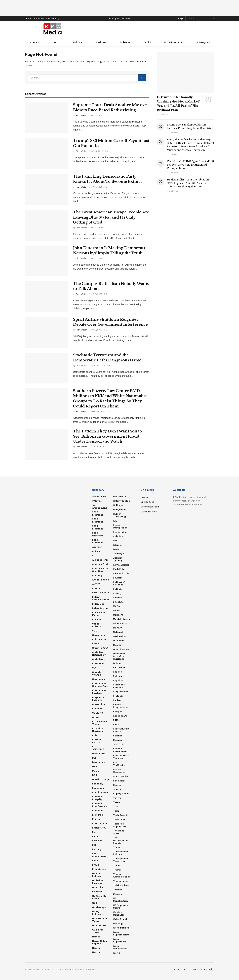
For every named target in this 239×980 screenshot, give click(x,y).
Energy (96, 819)
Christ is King (100, 648)
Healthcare (119, 497)
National (118, 632)
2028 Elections (98, 541)
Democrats (99, 762)
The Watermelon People (120, 840)
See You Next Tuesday (121, 757)
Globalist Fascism (98, 882)
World (117, 953)
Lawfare (118, 578)
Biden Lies (98, 604)
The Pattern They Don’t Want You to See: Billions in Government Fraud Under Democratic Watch (107, 436)
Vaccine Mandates (119, 913)
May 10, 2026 (96, 228)
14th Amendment (99, 506)
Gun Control (99, 925)
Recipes (118, 711)
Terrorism (119, 819)
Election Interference (100, 805)
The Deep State (119, 832)
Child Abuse (99, 639)
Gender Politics (97, 875)
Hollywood (119, 509)
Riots (116, 724)
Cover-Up (98, 708)
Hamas (96, 937)
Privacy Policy (52, 19)
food (95, 860)
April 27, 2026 (97, 366)
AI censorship (100, 560)
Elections (98, 810)
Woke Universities (120, 947)
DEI (94, 758)
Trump (117, 870)
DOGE (96, 771)
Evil (94, 832)
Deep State (99, 754)
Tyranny (118, 890)
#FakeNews (99, 497)
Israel (116, 549)
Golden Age (99, 907)
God (95, 903)
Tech (146, 42)
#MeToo (97, 501)
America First (100, 564)
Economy (98, 784)
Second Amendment (120, 750)
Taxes (117, 802)
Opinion (118, 663)
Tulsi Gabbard (121, 885)
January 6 (119, 553)
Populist (118, 680)
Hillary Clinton (121, 501)
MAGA (116, 606)
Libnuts (118, 598)
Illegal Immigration (120, 526)
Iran (115, 541)
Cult (95, 735)
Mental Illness (121, 619)
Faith (95, 836)
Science (125, 42)
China (95, 644)
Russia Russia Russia (121, 730)
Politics (117, 672)
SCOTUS (118, 744)
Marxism (118, 615)
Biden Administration (101, 598)
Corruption (99, 704)
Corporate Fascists (98, 699)
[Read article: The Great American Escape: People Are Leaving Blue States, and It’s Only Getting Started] (46, 225)
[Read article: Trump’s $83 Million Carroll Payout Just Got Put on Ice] (46, 154)
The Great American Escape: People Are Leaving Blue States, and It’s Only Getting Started (111, 217)
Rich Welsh (82, 115)
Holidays (118, 505)
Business (97, 619)
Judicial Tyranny (118, 559)
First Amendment (99, 855)
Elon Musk (98, 815)
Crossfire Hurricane (98, 730)
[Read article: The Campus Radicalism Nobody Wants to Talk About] (46, 297)
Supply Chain (121, 794)
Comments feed (150, 507)
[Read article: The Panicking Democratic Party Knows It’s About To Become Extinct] (46, 189)
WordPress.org (149, 512)
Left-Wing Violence (119, 583)
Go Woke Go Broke (99, 897)
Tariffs (117, 798)
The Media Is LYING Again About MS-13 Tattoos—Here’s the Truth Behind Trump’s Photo (190, 165)
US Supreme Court (120, 906)
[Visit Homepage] (53, 29)
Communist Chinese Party (100, 685)
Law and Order (122, 573)
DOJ (95, 775)
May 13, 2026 (96, 151)
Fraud (96, 865)
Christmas (98, 663)
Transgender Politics (121, 853)
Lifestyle (202, 42)
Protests (118, 696)
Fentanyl (97, 849)
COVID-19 (98, 713)
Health (96, 948)
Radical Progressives (121, 706)
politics (117, 676)
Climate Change (97, 673)
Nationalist (119, 636)
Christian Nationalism (99, 653)
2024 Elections (98, 527)
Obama (117, 645)
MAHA (116, 610)
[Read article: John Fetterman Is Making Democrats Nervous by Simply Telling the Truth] (46, 261)
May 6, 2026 (96, 258)
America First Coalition (100, 570)
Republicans (120, 716)
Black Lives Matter (99, 614)
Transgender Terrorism (121, 860)
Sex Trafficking (119, 764)
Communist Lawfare (99, 692)
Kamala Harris (121, 565)
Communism (100, 679)
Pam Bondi (119, 667)
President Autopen (119, 686)
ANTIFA (96, 584)
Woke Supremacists (121, 933)
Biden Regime (100, 608)
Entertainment (173, 42)
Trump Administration (122, 875)
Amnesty (97, 575)
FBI (94, 845)
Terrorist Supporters (120, 825)
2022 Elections (98, 520)
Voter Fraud (120, 919)
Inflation (118, 536)
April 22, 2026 (97, 411)
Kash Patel (119, 569)
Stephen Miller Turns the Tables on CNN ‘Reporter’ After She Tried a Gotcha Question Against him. (188, 183)
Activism (97, 551)
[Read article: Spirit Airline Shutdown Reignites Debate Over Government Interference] (46, 332)
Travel (117, 865)
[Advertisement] (119, 7)
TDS (116, 806)
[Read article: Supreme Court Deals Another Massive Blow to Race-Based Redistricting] (46, 118)
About (28, 19)
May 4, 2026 (96, 294)
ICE (115, 521)
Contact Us (38, 19)
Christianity (99, 659)
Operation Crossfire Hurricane (119, 656)
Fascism (97, 841)
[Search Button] (212, 19)
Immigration (120, 532)
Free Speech (100, 869)
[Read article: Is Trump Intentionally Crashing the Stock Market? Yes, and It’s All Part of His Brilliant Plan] (185, 72)
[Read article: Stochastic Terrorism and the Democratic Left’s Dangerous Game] (46, 368)
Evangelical (99, 828)
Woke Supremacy (120, 940)
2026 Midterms (98, 534)
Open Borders (121, 649)
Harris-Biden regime (100, 942)
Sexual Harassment (120, 771)
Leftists (118, 589)
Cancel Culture (97, 625)
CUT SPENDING (98, 748)
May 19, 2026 (96, 115)
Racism (117, 700)
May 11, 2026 (96, 187)
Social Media (120, 776)
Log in (144, 497)
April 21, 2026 (97, 447)
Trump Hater (120, 881)
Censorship (99, 635)
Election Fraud (101, 792)
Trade (116, 847)
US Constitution (120, 900)
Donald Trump (100, 779)
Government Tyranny (100, 920)
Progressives (121, 692)
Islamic (117, 545)
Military (117, 628)
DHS (95, 766)
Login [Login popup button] (180, 19)
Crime (96, 717)
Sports (117, 785)
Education (98, 788)
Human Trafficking (119, 515)
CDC (95, 631)
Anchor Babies (100, 580)
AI (93, 555)
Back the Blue (100, 593)
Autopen (97, 588)
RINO (116, 720)
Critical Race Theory (100, 723)
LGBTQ (117, 593)
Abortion (97, 547)
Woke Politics (121, 928)
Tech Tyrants (121, 815)
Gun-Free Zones (98, 931)
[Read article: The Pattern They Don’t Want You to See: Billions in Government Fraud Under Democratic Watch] (46, 444)
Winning (118, 923)
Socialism (119, 781)
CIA (94, 668)
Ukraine (118, 894)
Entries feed (148, 502)
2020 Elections (98, 513)
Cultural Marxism (97, 741)
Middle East (120, 623)
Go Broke (98, 887)
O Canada (119, 641)
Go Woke (97, 892)
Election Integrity (97, 798)
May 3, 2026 (96, 330)
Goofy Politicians (98, 913)
